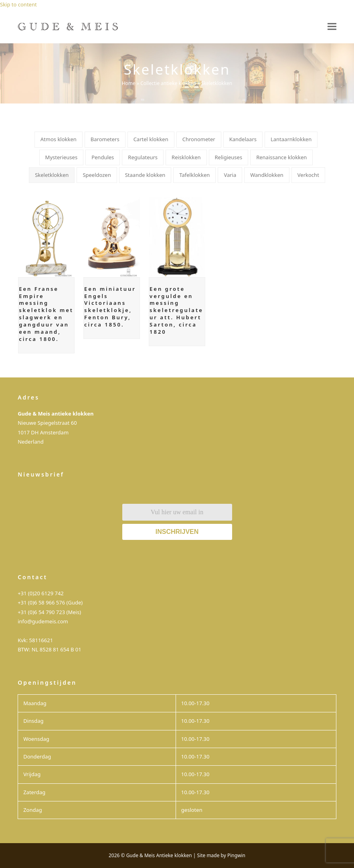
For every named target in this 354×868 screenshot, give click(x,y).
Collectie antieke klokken (168, 83)
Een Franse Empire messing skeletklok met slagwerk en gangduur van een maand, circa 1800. (46, 314)
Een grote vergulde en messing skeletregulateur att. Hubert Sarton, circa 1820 (176, 310)
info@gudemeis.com (43, 621)
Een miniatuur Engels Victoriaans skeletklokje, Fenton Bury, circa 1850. (110, 307)
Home (129, 83)
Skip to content (18, 4)
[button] (332, 26)
